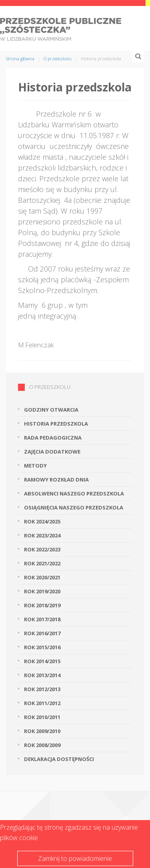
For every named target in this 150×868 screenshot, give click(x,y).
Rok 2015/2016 (42, 647)
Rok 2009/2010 (42, 731)
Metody (35, 466)
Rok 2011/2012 (42, 703)
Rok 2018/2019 (42, 605)
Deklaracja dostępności (59, 759)
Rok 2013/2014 (42, 675)
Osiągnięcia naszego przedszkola (74, 507)
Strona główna (20, 58)
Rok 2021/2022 (42, 563)
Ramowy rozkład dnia (56, 480)
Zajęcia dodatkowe (52, 452)
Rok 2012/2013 (42, 689)
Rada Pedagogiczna (53, 438)
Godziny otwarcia (51, 410)
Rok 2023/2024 (42, 535)
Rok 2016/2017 (42, 633)
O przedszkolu (58, 58)
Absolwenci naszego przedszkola (74, 493)
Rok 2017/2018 (42, 619)
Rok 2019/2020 (42, 591)
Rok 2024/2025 (42, 521)
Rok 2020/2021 (42, 577)
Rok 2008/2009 (42, 745)
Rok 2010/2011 (42, 717)
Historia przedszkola (56, 424)
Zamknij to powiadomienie (75, 858)
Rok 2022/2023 (42, 549)
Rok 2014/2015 (42, 661)
